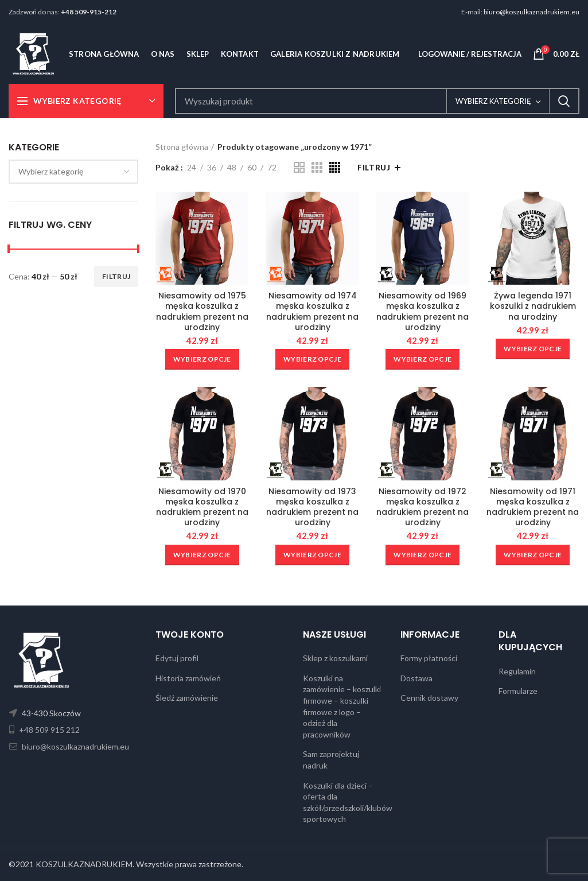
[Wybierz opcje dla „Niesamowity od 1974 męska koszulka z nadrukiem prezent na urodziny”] (312, 359)
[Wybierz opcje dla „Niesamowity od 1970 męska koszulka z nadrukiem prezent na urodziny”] (202, 555)
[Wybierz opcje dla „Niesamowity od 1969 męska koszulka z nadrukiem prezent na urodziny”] (422, 359)
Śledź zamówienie (187, 698)
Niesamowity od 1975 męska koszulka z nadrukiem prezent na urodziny (202, 311)
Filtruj (116, 276)
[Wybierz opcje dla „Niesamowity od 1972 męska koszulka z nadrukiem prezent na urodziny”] (422, 555)
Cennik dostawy (429, 698)
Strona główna (182, 147)
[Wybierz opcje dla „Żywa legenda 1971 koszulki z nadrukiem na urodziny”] (533, 349)
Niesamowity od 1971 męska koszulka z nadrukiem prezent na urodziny (533, 507)
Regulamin (517, 671)
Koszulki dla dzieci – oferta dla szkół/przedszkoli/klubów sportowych (348, 802)
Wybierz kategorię (493, 101)
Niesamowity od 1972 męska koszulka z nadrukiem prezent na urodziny (422, 507)
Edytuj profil (177, 658)
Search (564, 101)
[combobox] (73, 172)
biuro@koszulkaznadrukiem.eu (531, 12)
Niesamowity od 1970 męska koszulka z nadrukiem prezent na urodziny (202, 507)
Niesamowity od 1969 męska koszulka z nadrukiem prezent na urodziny (422, 311)
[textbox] (51, 171)
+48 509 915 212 (48, 730)
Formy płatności (429, 658)
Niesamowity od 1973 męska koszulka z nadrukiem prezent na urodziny (312, 507)
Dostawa (416, 678)
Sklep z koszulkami (335, 658)
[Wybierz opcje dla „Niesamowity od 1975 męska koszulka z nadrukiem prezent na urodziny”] (202, 359)
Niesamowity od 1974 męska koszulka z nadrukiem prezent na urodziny (312, 311)
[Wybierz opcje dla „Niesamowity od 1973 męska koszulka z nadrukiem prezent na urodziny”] (312, 555)
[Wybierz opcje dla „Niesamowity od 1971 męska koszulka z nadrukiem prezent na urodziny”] (533, 555)
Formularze (518, 691)
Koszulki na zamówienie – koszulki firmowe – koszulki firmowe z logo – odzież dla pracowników (342, 706)
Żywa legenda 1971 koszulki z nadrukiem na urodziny (533, 306)
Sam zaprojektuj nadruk (331, 760)
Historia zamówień (188, 678)
